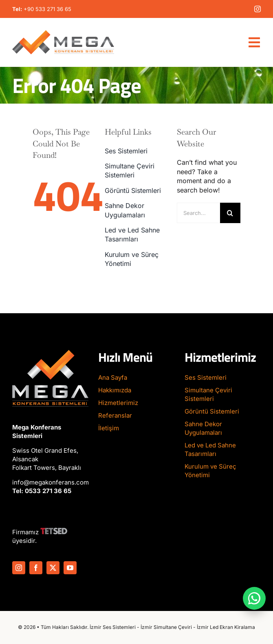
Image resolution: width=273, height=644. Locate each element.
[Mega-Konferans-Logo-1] (63, 33)
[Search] (230, 213)
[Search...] (198, 213)
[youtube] (70, 568)
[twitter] (53, 568)
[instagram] (258, 9)
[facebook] (36, 568)
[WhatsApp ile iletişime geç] (254, 598)
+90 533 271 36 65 (47, 9)
